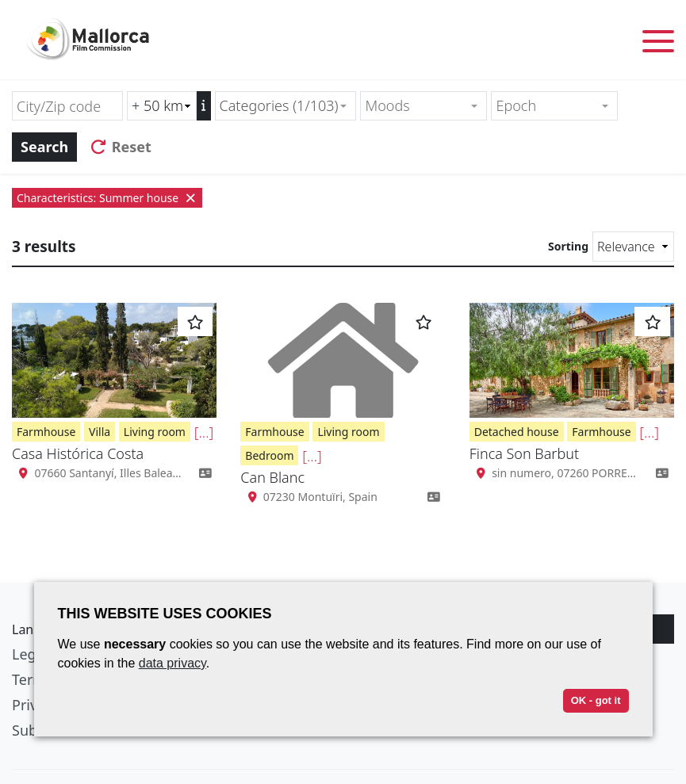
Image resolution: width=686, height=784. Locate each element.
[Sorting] (633, 247)
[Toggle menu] (658, 44)
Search (44, 147)
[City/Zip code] (67, 106)
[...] (204, 432)
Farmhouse (46, 432)
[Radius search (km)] (162, 106)
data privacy (172, 663)
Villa (100, 432)
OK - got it (596, 700)
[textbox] (417, 106)
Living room (155, 432)
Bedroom (269, 455)
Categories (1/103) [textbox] (279, 105)
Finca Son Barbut (524, 453)
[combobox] (286, 106)
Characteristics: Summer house (107, 198)
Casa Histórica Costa (78, 453)
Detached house (517, 432)
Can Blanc (272, 477)
